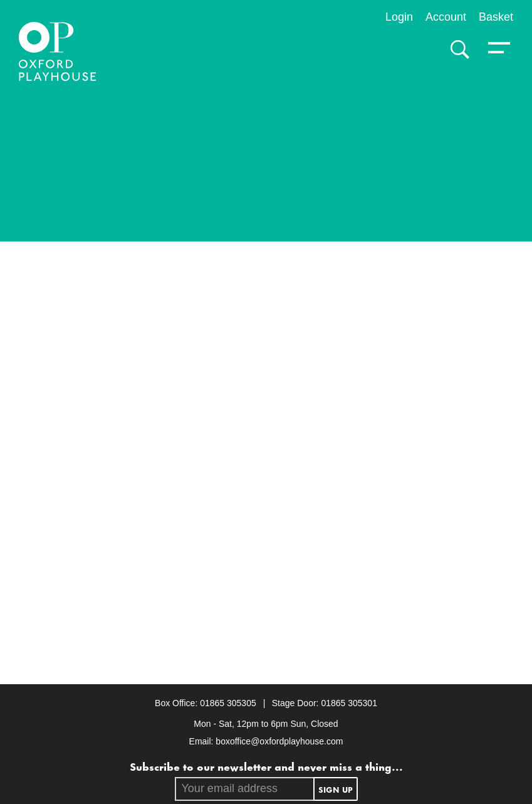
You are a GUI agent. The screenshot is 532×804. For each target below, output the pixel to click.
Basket (496, 17)
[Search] (457, 50)
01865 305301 (349, 703)
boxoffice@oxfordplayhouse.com (279, 741)
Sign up (336, 789)
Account (446, 17)
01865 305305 (229, 703)
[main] (266, 383)
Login (399, 17)
